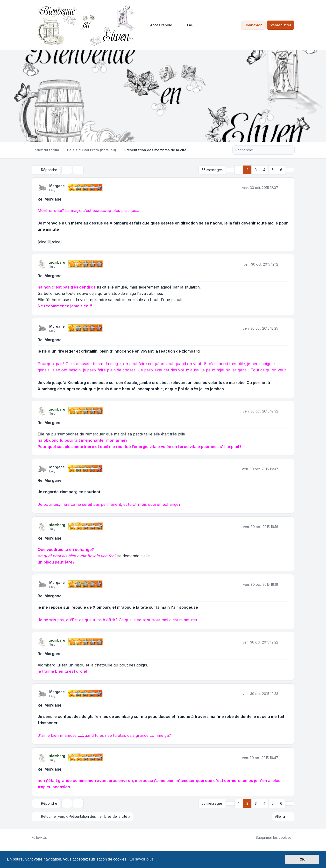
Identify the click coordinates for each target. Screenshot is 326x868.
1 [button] (239, 170)
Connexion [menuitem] (253, 25)
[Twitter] (55, 837)
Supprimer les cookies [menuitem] (270, 837)
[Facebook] (51, 837)
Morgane (57, 186)
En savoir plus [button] (141, 859)
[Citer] (284, 188)
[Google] (63, 837)
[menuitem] (159, 25)
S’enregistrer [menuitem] (280, 25)
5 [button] (273, 170)
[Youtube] (59, 837)
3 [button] (256, 170)
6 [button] (281, 170)
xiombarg (57, 262)
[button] (230, 170)
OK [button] (302, 859)
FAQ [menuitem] (187, 25)
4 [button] (264, 170)
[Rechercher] (281, 150)
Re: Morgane (50, 199)
